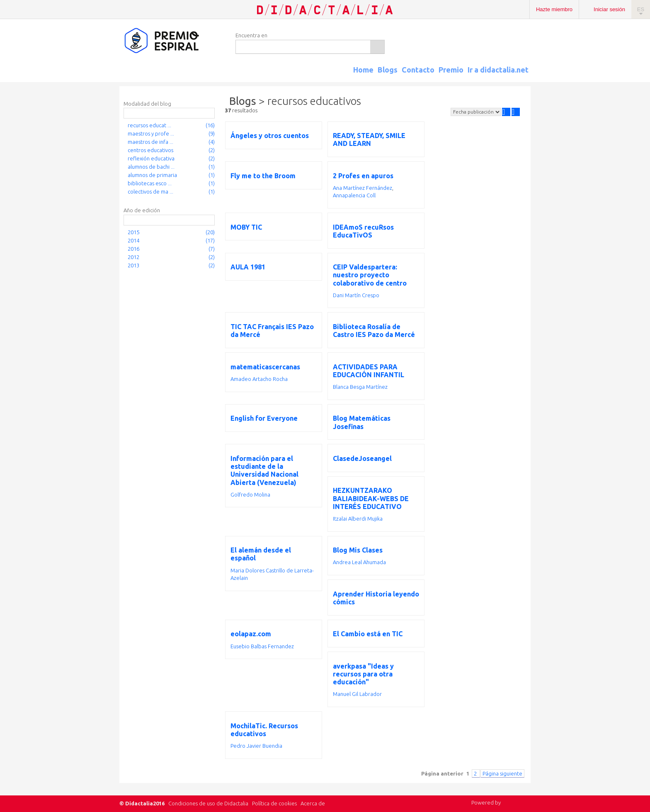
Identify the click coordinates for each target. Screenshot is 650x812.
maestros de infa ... (150, 142)
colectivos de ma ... (150, 191)
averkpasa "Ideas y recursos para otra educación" (363, 674)
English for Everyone (264, 418)
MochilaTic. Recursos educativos (264, 730)
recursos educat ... (149, 125)
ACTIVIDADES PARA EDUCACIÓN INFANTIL (369, 371)
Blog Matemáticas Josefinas (362, 422)
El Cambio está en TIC (368, 634)
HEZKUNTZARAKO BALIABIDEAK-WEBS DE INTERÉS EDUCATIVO (371, 498)
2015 (133, 232)
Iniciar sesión (609, 9)
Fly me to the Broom (263, 176)
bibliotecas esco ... (150, 183)
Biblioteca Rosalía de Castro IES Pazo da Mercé (374, 331)
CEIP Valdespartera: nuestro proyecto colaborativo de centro (370, 275)
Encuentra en (251, 35)
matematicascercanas (265, 367)
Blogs (388, 70)
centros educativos (150, 150)
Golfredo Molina (250, 494)
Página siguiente (502, 773)
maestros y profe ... (151, 133)
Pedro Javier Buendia (256, 746)
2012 (133, 257)
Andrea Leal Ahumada (359, 562)
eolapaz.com (251, 634)
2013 (133, 265)
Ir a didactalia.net (498, 70)
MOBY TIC (246, 227)
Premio (451, 70)
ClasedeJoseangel (362, 458)
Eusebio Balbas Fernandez (262, 646)
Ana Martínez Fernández (363, 188)
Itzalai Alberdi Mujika (358, 519)
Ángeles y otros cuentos (270, 136)
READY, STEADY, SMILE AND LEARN (369, 139)
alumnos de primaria (152, 175)
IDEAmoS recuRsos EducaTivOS (363, 231)
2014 (133, 240)
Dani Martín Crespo (356, 295)
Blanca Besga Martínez (360, 387)
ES (641, 9)
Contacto (418, 70)
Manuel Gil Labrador (357, 694)
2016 (133, 249)
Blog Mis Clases (358, 550)
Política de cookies (274, 803)
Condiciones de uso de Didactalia (208, 803)
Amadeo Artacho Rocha (259, 379)
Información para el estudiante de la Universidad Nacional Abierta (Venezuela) (264, 470)
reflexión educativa (151, 158)
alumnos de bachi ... (151, 167)
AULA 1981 (248, 267)
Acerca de (313, 803)
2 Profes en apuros (363, 176)
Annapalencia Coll (354, 195)
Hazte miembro (554, 9)
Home (363, 70)
